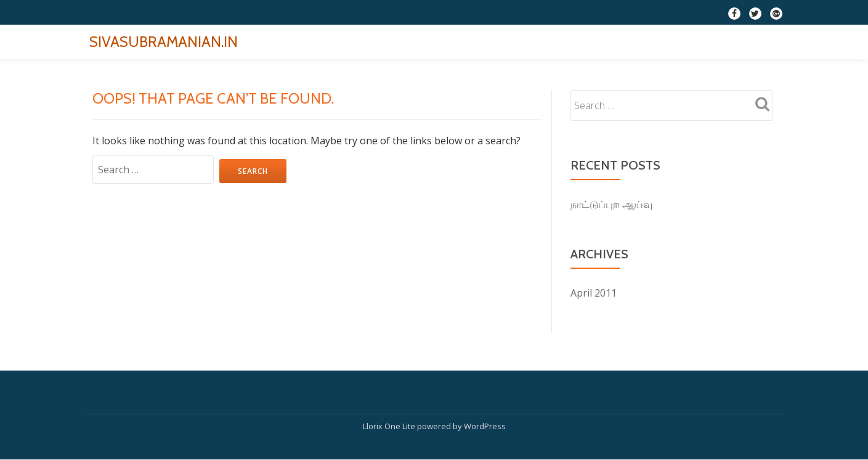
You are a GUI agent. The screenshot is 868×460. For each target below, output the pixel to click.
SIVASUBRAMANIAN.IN (164, 42)
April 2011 (594, 293)
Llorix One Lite (390, 426)
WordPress (485, 426)
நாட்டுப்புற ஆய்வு (611, 204)
